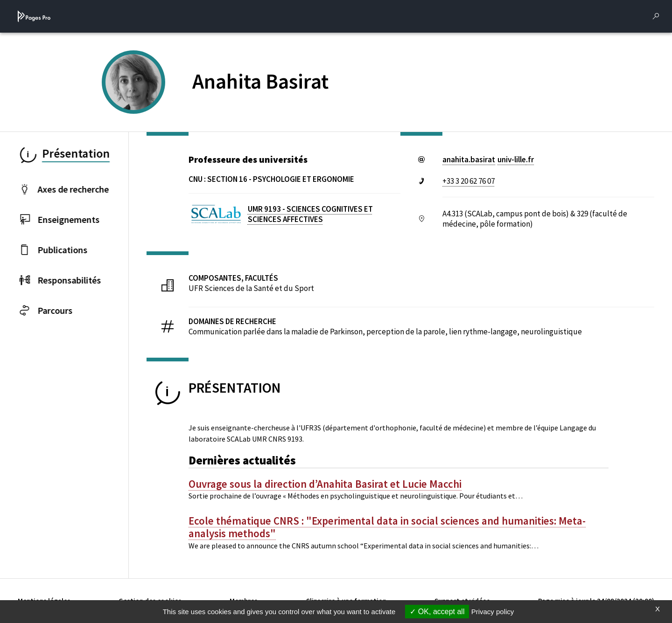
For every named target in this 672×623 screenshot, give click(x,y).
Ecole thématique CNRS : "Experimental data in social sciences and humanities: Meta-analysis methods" (387, 527)
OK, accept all (437, 612)
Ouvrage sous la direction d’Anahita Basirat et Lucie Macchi (325, 484)
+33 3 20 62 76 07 (469, 181)
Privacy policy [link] (493, 612)
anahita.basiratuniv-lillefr (488, 159)
